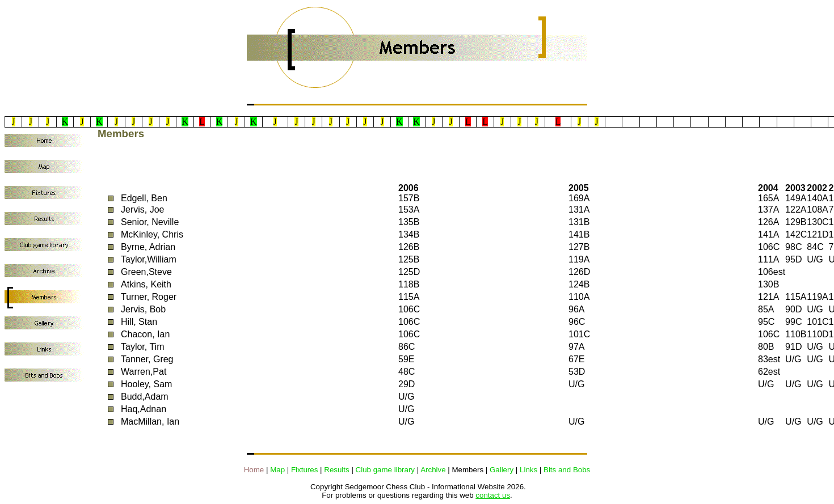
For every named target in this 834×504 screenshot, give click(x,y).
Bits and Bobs (567, 470)
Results (336, 470)
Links (528, 470)
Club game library (385, 470)
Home (254, 470)
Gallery (502, 470)
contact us (493, 495)
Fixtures (304, 470)
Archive (433, 470)
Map (277, 470)
